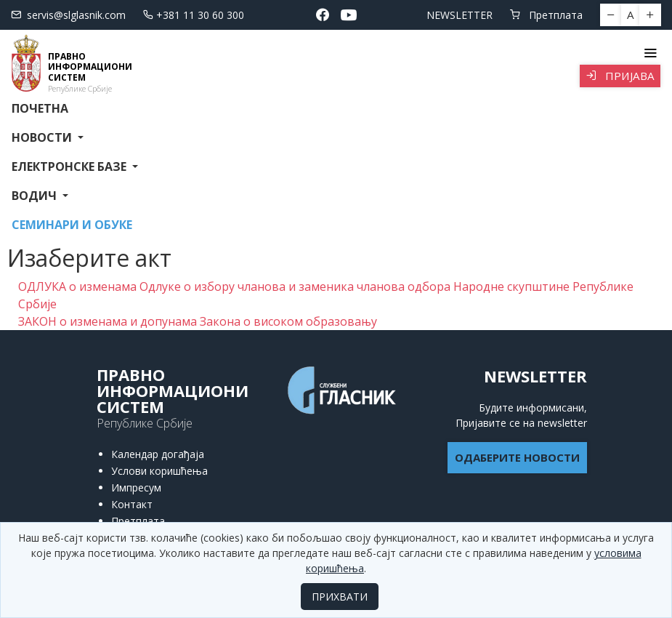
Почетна (40, 108)
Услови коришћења (159, 471)
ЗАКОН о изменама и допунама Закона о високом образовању (198, 321)
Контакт (132, 504)
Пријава (620, 76)
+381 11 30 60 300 (194, 15)
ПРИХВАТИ (340, 597)
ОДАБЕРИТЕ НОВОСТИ (517, 457)
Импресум (136, 487)
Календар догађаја (158, 454)
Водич (36, 196)
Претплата (546, 15)
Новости (43, 137)
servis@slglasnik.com (68, 15)
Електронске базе (70, 166)
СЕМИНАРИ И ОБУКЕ (72, 225)
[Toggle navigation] (650, 53)
